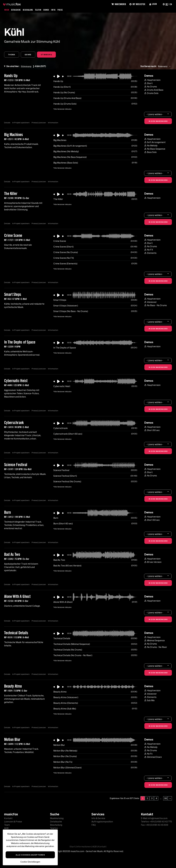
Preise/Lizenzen (39, 123)
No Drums (151, 87)
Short (148, 84)
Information (53, 123)
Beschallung (31, 10)
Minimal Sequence (155, 641)
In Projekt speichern (21, 123)
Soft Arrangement (155, 142)
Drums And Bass (154, 90)
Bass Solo (150, 152)
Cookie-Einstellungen (30, 862)
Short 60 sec (152, 430)
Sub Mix (149, 701)
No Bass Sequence (155, 149)
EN (171, 4)
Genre (30, 55)
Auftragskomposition (102, 822)
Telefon (42, 10)
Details (7, 123)
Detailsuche (17, 10)
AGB (6, 828)
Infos (59, 10)
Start (72, 847)
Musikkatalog (57, 818)
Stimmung (49, 55)
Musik (7, 10)
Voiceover (151, 302)
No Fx (148, 754)
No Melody (151, 146)
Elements (150, 253)
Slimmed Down (153, 757)
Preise (66, 10)
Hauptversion (152, 80)
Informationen (84, 847)
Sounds (51, 10)
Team (7, 825)
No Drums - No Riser (156, 647)
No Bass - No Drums (156, 306)
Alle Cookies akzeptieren (30, 855)
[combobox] (165, 67)
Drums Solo (151, 93)
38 (165, 799)
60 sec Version (153, 562)
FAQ (94, 825)
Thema (12, 55)
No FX (149, 250)
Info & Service (98, 818)
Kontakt (8, 818)
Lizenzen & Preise (13, 822)
